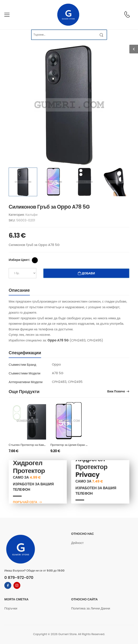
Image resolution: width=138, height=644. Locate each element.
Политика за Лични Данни (91, 608)
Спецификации (25, 353)
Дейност (77, 543)
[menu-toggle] (7, 15)
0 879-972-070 (19, 578)
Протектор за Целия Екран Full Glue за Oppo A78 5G (86, 445)
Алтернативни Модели (26, 382)
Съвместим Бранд (22, 365)
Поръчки (11, 608)
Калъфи (31, 215)
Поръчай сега (25, 502)
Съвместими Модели (25, 373)
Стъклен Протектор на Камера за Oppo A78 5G (40, 445)
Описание (19, 290)
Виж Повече (116, 392)
